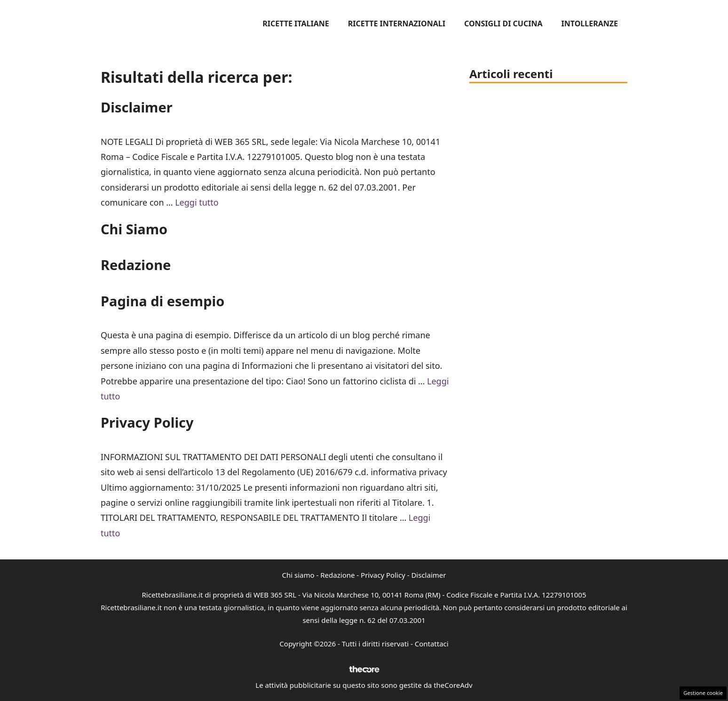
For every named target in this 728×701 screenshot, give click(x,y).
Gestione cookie (703, 693)
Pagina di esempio (162, 301)
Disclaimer (137, 107)
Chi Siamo (134, 229)
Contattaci (432, 644)
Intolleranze (590, 24)
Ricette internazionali (397, 24)
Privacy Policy (147, 422)
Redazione (136, 265)
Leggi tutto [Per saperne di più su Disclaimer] (197, 202)
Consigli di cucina (503, 24)
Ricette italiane (296, 24)
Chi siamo (298, 575)
